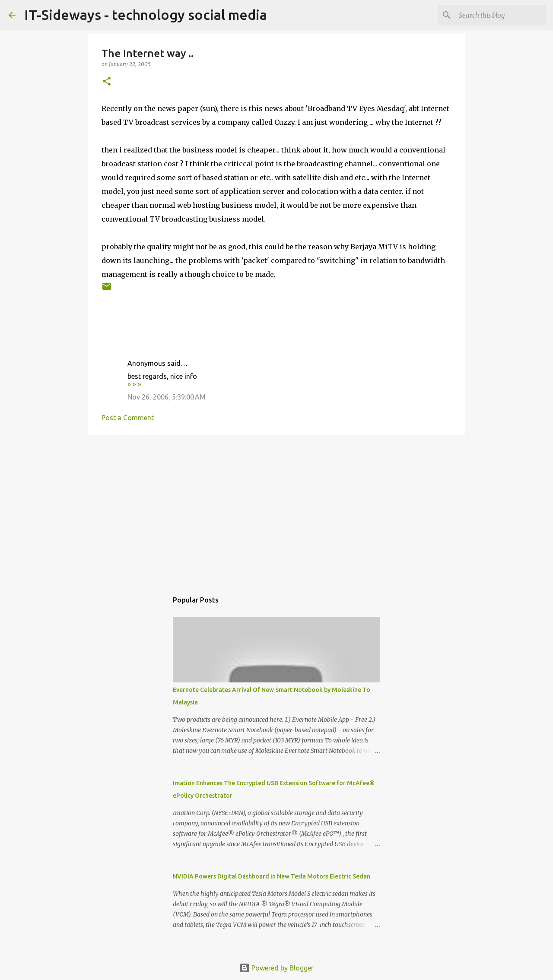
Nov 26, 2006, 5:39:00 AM (167, 397)
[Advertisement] (276, 509)
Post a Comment (128, 418)
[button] (107, 82)
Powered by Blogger (276, 968)
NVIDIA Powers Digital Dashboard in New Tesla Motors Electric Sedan (272, 876)
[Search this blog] (501, 15)
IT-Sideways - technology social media (146, 15)
